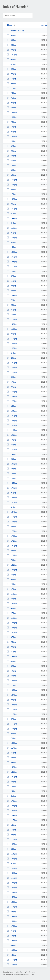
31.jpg (11, 353)
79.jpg (11, 300)
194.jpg (12, 940)
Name (10, 25)
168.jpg (12, 618)
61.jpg (11, 863)
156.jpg (12, 420)
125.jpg (12, 343)
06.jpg (11, 579)
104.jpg (12, 411)
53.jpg (11, 550)
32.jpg (11, 69)
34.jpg (11, 642)
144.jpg (12, 218)
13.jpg (11, 786)
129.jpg (12, 704)
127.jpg (12, 680)
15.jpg (11, 830)
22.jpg (11, 685)
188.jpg (12, 497)
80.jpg (11, 151)
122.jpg (12, 859)
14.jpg (11, 247)
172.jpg (12, 709)
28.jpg (11, 358)
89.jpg (11, 276)
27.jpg (11, 613)
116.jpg (12, 319)
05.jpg (11, 493)
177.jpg (12, 883)
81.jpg (11, 651)
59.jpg (11, 911)
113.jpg (12, 839)
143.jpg (12, 767)
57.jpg (11, 382)
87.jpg (11, 599)
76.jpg (11, 271)
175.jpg (12, 531)
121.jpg (12, 555)
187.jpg (12, 512)
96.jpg (11, 584)
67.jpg (11, 637)
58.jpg (11, 440)
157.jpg (12, 907)
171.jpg (12, 801)
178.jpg (12, 488)
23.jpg (11, 286)
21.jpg (11, 796)
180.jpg (12, 743)
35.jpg (11, 310)
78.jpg (11, 738)
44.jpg (11, 945)
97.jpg (11, 700)
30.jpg (11, 204)
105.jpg (12, 185)
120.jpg (12, 363)
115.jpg (12, 339)
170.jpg (12, 416)
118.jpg (12, 228)
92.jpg (11, 290)
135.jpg (12, 627)
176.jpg (12, 536)
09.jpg (11, 103)
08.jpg (11, 35)
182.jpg (12, 868)
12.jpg (11, 825)
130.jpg (12, 54)
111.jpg (12, 430)
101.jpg (12, 392)
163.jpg (12, 950)
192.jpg (12, 916)
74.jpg (11, 454)
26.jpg (11, 233)
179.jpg (12, 521)
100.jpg (12, 257)
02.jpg (11, 146)
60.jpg (11, 444)
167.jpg (12, 348)
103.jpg (12, 367)
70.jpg (11, 560)
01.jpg (11, 507)
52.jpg (11, 127)
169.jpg (12, 892)
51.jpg (11, 223)
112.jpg (12, 714)
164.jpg (12, 729)
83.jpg (11, 849)
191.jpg (12, 541)
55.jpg (11, 189)
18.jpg (11, 175)
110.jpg (12, 266)
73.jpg (11, 478)
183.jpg (12, 464)
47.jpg (11, 156)
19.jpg (11, 165)
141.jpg (12, 565)
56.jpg (11, 377)
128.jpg (12, 623)
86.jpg (11, 526)
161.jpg (12, 810)
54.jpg (11, 955)
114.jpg (12, 854)
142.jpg (12, 897)
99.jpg (11, 834)
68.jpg (11, 936)
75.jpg (11, 753)
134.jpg (12, 483)
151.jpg (12, 594)
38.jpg (11, 40)
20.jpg (11, 334)
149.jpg (12, 656)
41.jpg (11, 213)
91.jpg (11, 98)
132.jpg (12, 902)
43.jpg (11, 608)
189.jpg (12, 695)
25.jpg (11, 459)
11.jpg (11, 88)
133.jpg (12, 570)
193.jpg (12, 632)
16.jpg (11, 281)
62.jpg (11, 733)
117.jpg (12, 820)
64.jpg (11, 469)
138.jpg (12, 252)
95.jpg (11, 132)
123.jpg (12, 772)
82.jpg (11, 666)
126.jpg (12, 401)
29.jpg (11, 719)
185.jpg (12, 425)
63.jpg (11, 671)
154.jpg (12, 295)
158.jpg (12, 517)
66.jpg (11, 676)
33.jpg (11, 45)
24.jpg (11, 791)
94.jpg (11, 93)
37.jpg (11, 50)
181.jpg (12, 873)
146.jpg (12, 777)
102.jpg (12, 435)
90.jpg (11, 122)
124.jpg (12, 396)
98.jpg (11, 647)
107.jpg (12, 237)
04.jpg (11, 83)
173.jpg (12, 372)
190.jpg (12, 926)
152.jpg (12, 112)
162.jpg (12, 960)
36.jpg (11, 170)
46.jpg (11, 59)
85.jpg (11, 757)
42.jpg (11, 64)
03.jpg (11, 305)
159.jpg (12, 921)
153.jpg (12, 603)
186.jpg (12, 502)
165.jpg (12, 724)
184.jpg (12, 815)
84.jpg (11, 762)
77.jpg (11, 314)
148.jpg (12, 261)
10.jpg (11, 79)
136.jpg (12, 844)
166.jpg (12, 329)
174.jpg (12, 964)
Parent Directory (16, 30)
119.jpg (12, 748)
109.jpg (12, 199)
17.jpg (11, 194)
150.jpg (12, 209)
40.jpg (11, 160)
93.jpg (11, 141)
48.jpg (11, 107)
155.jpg (12, 878)
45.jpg (11, 575)
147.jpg (12, 806)
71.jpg (11, 931)
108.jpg (12, 449)
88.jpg (11, 782)
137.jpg (12, 136)
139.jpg (12, 117)
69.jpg (11, 589)
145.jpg (12, 324)
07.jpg (11, 74)
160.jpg (12, 690)
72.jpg (11, 473)
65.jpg (11, 406)
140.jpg (12, 546)
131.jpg (12, 887)
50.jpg (11, 242)
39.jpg (11, 387)
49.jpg (11, 661)
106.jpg (12, 180)
